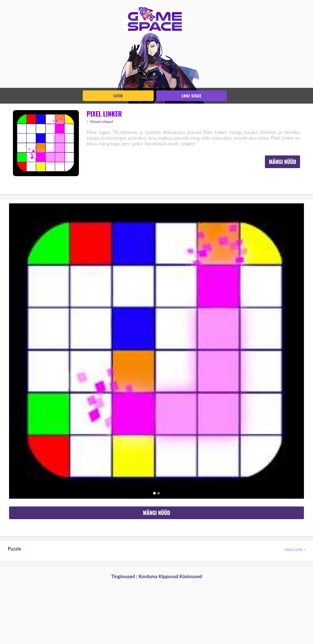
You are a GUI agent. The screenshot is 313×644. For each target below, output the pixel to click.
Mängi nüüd (282, 162)
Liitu (118, 96)
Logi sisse (191, 96)
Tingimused (123, 576)
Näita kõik (295, 549)
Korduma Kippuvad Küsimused (170, 576)
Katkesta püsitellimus (157, 627)
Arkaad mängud (100, 121)
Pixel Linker (104, 114)
